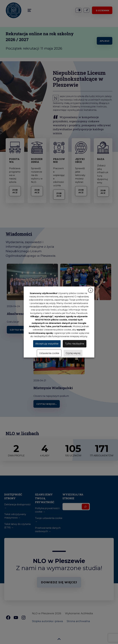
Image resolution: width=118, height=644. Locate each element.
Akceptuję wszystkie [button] (47, 344)
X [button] (91, 290)
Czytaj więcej (73, 353)
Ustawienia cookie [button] (49, 353)
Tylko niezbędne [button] (75, 344)
